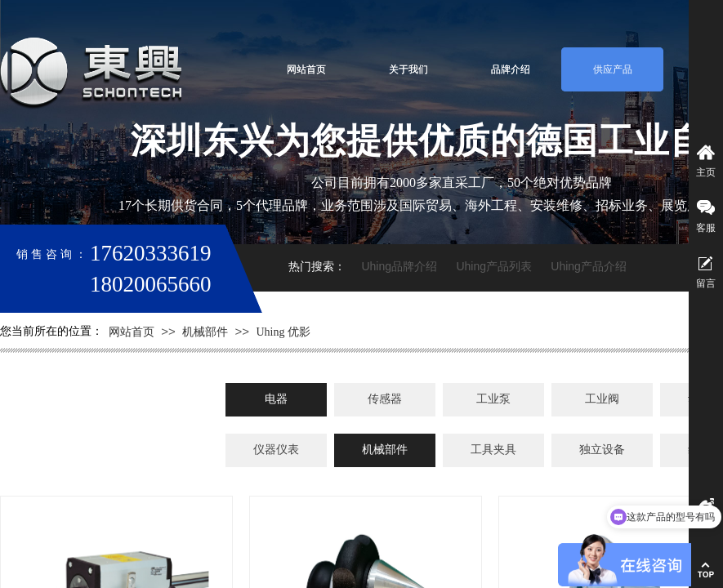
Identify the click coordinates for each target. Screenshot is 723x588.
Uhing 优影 (283, 332)
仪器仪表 (276, 450)
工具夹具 (493, 450)
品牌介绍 (511, 69)
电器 (276, 399)
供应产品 (613, 69)
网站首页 (306, 69)
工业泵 (493, 399)
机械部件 (205, 332)
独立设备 (602, 450)
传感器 (385, 399)
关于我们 (408, 69)
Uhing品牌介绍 (399, 266)
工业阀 (602, 399)
